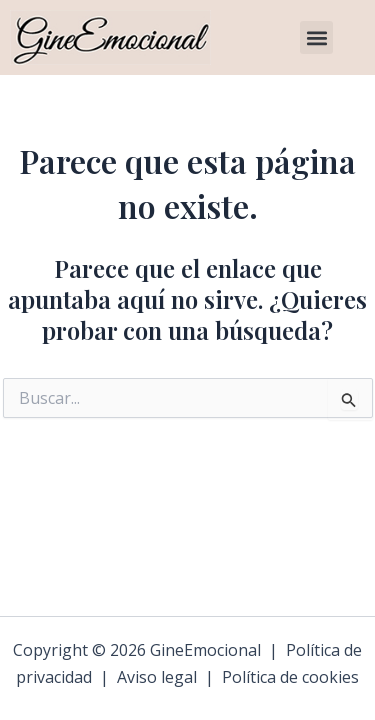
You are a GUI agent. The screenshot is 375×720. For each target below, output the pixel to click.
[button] (316, 37)
